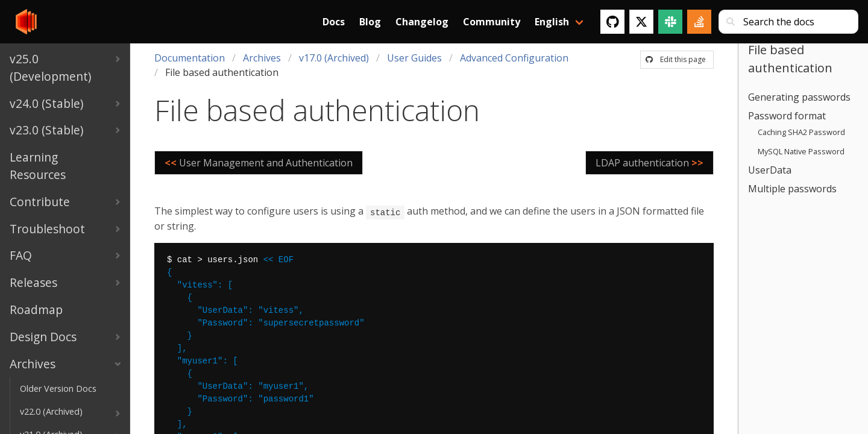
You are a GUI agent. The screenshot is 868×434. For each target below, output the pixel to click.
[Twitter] (641, 22)
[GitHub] (612, 22)
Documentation (190, 58)
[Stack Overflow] (699, 22)
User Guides (414, 58)
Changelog (422, 22)
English (552, 22)
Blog (370, 22)
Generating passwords (799, 97)
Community (492, 22)
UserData (770, 170)
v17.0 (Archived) (334, 58)
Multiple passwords (792, 189)
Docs (334, 22)
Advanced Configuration (514, 58)
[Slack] (670, 22)
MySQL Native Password (801, 151)
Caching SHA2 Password (801, 132)
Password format (787, 116)
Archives (262, 58)
